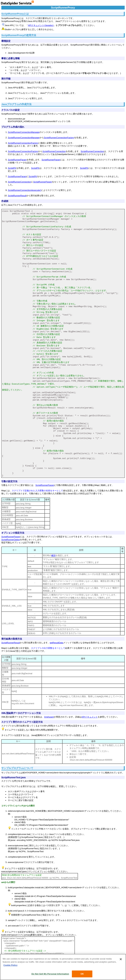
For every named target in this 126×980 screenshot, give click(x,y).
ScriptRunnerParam (17, 160)
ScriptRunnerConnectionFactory (59, 138)
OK (82, 974)
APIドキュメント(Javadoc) (41, 25)
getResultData (56, 643)
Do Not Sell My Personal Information (50, 974)
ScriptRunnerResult (17, 196)
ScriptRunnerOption (11, 540)
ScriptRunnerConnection (54, 151)
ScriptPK (12, 168)
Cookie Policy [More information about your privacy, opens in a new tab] (10, 965)
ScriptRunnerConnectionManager (24, 132)
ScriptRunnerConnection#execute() (25, 190)
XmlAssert (49, 717)
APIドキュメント (90, 717)
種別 (53, 555)
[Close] (121, 959)
